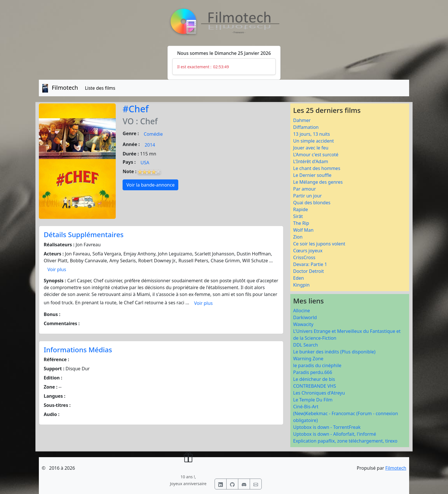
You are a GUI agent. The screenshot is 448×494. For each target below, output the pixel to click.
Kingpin (301, 285)
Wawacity (303, 324)
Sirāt (298, 216)
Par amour (305, 189)
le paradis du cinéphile (317, 365)
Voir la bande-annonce (150, 185)
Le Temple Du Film (313, 400)
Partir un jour (307, 196)
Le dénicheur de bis (314, 379)
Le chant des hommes (317, 168)
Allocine (302, 311)
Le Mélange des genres (318, 182)
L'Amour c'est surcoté (316, 155)
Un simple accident (314, 141)
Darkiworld (305, 317)
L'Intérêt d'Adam (311, 161)
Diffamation (306, 127)
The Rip (301, 223)
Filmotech (396, 468)
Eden (299, 278)
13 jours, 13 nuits (312, 134)
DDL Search (306, 345)
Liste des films (100, 88)
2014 (150, 145)
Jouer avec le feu (311, 148)
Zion (298, 237)
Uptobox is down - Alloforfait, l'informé (335, 434)
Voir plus (57, 269)
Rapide (301, 209)
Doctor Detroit (309, 271)
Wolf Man (303, 230)
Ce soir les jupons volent (319, 244)
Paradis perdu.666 (313, 372)
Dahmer (302, 120)
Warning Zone (308, 359)
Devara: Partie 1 (310, 264)
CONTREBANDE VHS (315, 386)
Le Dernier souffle (312, 175)
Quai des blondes (312, 203)
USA (145, 163)
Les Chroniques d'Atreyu (319, 393)
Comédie (153, 134)
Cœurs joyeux (308, 251)
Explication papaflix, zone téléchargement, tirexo (345, 441)
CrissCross (304, 257)
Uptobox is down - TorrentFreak (327, 427)
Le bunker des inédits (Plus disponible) (334, 352)
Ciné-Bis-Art (306, 407)
